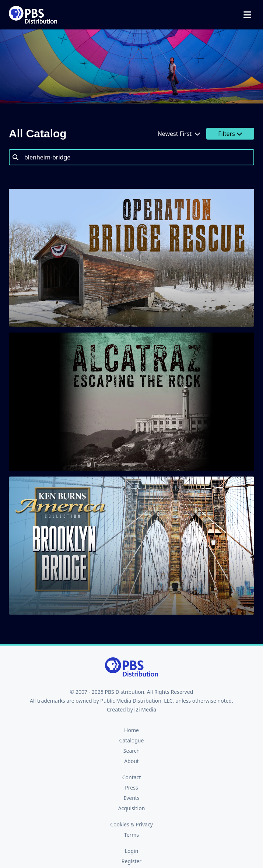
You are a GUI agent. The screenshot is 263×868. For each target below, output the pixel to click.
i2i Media (145, 709)
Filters (230, 134)
